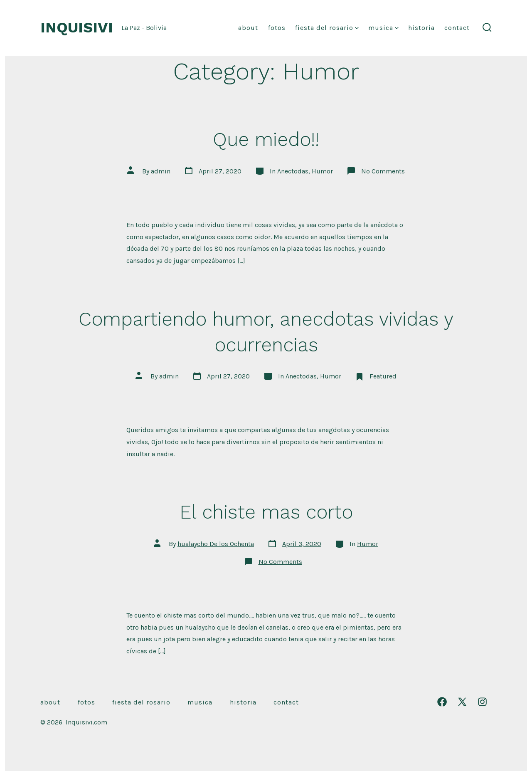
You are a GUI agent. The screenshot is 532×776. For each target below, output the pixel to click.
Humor (322, 171)
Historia (421, 28)
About (248, 28)
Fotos (277, 28)
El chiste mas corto (266, 512)
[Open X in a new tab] (462, 702)
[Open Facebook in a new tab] (442, 702)
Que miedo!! (266, 139)
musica (383, 28)
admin (161, 171)
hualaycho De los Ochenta (216, 544)
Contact (457, 28)
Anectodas (293, 171)
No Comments (383, 171)
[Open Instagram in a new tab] (482, 702)
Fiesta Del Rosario (327, 28)
